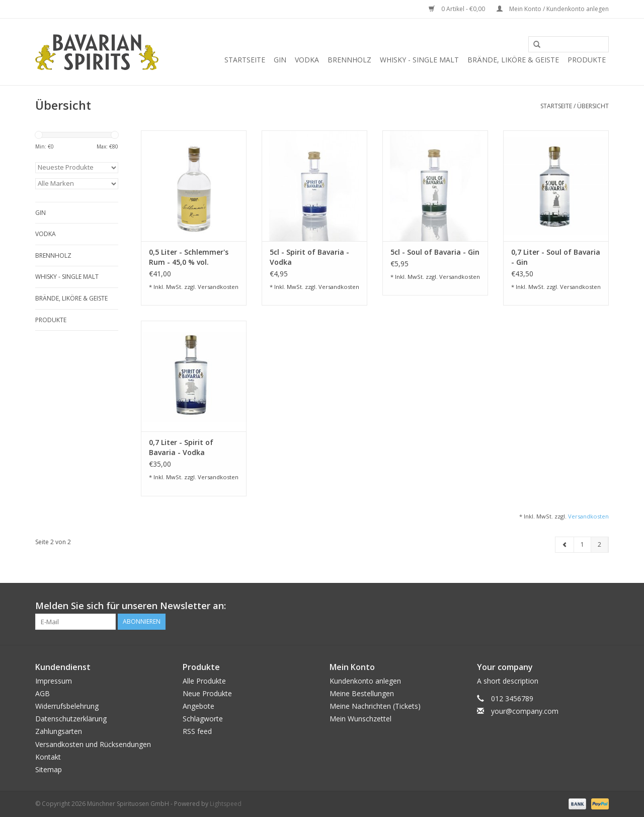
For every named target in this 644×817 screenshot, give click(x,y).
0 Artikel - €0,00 (458, 9)
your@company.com (525, 711)
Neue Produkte (207, 693)
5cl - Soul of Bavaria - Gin (435, 252)
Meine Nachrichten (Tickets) (375, 706)
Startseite (245, 60)
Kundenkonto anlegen (365, 681)
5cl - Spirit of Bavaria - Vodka (309, 257)
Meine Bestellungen (362, 693)
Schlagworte (203, 719)
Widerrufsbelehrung (67, 706)
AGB (43, 693)
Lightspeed (226, 804)
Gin (280, 60)
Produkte (587, 60)
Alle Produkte (204, 681)
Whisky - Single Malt (419, 60)
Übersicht (593, 106)
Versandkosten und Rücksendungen (93, 744)
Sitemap (49, 769)
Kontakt (48, 757)
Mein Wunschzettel (360, 719)
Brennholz (349, 60)
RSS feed (197, 731)
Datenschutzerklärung (71, 719)
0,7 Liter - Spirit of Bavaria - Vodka (181, 447)
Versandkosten (218, 287)
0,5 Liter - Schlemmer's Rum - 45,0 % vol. (189, 257)
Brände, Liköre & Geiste (513, 60)
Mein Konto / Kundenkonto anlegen (553, 9)
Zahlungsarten (59, 731)
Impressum (54, 681)
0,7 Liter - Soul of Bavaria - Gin (556, 257)
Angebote (198, 706)
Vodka (307, 60)
